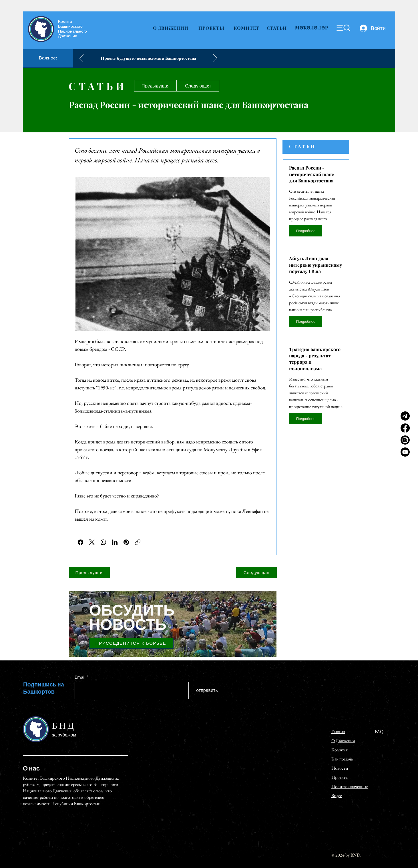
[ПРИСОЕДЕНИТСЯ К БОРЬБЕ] (131, 643)
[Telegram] (405, 416)
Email (80, 677)
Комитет (66, 21)
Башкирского (70, 26)
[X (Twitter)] (92, 542)
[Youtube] (405, 452)
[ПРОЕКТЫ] (211, 28)
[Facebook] (405, 428)
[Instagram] (405, 440)
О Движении (343, 741)
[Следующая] (198, 86)
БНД (64, 726)
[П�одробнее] (306, 322)
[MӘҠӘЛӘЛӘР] (312, 28)
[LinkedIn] (115, 542)
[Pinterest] (126, 542)
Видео (337, 796)
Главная (338, 731)
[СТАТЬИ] (277, 28)
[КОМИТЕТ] (246, 28)
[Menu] (343, 28)
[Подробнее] (306, 231)
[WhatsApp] (103, 542)
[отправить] (207, 690)
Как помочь (342, 759)
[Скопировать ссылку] (138, 542)
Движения (68, 36)
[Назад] (81, 59)
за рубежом (64, 735)
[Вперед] (215, 59)
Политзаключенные (350, 786)
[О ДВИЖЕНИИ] (171, 28)
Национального (72, 31)
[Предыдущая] (156, 86)
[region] (173, 622)
